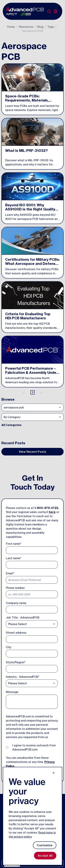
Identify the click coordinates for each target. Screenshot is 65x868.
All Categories (11, 425)
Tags (51, 27)
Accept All (45, 856)
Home (11, 27)
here (52, 512)
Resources (26, 27)
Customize (45, 845)
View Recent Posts (33, 452)
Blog (40, 27)
